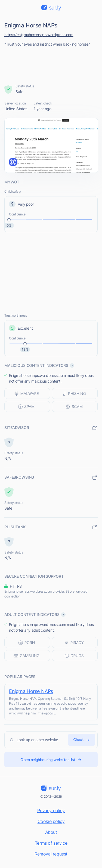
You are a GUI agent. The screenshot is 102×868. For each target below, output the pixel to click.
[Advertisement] (51, 64)
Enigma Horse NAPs (31, 691)
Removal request (51, 854)
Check (82, 740)
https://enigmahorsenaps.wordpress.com (39, 35)
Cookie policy (51, 821)
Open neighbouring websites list (51, 760)
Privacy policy (51, 810)
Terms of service (51, 843)
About (51, 832)
